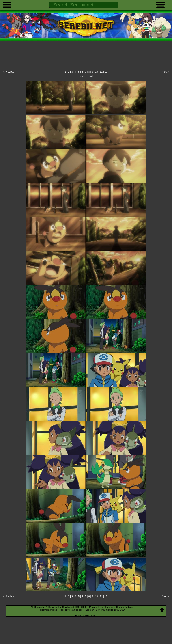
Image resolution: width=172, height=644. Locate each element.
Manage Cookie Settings (120, 607)
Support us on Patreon (86, 615)
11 (101, 72)
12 (106, 72)
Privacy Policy (97, 607)
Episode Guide (86, 76)
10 (97, 72)
